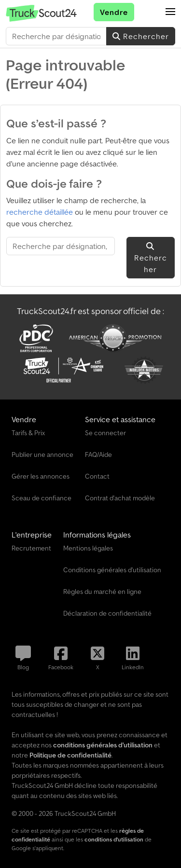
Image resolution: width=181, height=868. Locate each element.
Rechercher (141, 36)
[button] (170, 12)
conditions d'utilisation (114, 839)
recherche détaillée (40, 212)
